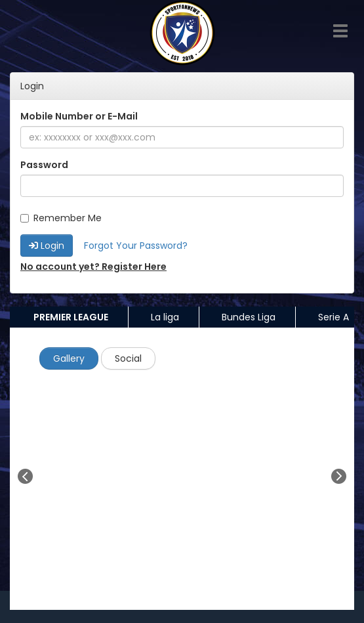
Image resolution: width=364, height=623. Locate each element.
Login (47, 246)
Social (128, 358)
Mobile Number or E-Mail (79, 116)
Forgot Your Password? (136, 246)
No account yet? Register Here (93, 267)
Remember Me (61, 218)
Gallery (69, 358)
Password (44, 165)
